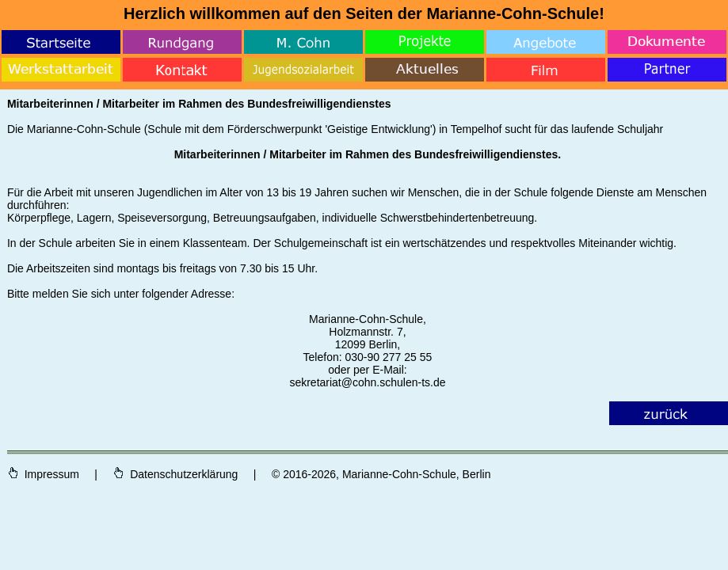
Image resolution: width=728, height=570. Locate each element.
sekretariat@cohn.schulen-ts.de (367, 382)
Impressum (45, 474)
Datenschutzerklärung (175, 474)
